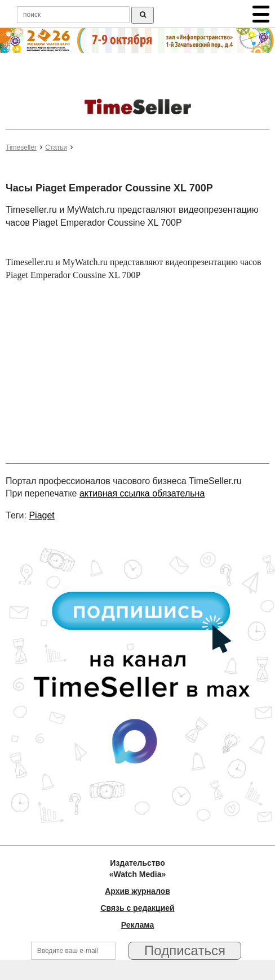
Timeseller (21, 147)
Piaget (41, 515)
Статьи (56, 147)
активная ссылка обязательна (142, 493)
